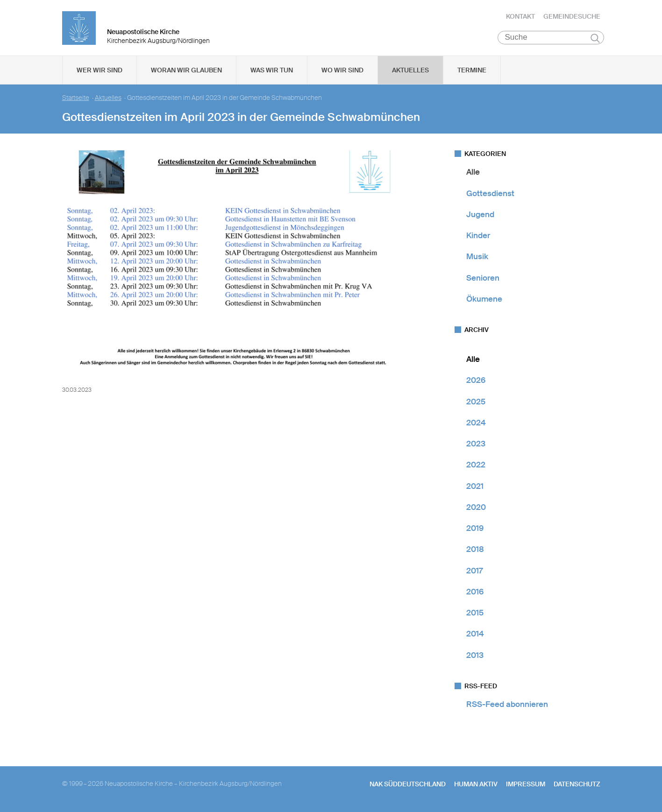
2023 (476, 444)
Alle (473, 172)
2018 (475, 550)
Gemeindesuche (572, 16)
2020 (476, 508)
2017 (474, 571)
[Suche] (551, 38)
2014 (475, 634)
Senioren (483, 278)
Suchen (595, 38)
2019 (475, 529)
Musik (477, 257)
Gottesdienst (490, 193)
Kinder (478, 236)
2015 (475, 613)
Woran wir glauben (186, 71)
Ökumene (484, 299)
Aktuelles (410, 71)
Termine (472, 71)
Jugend (480, 215)
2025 (476, 402)
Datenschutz (577, 784)
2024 (476, 423)
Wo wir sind (342, 71)
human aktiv (476, 784)
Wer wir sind (100, 71)
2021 (475, 486)
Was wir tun (272, 71)
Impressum (526, 784)
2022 (476, 465)
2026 (476, 381)
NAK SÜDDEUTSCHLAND (408, 784)
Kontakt (520, 16)
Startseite (76, 98)
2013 (475, 655)
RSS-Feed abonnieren (507, 705)
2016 (475, 592)
